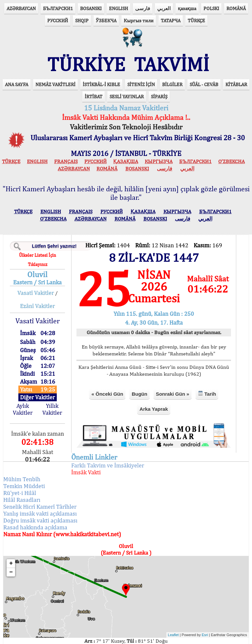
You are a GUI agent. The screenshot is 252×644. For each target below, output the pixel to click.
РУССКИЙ (58, 20)
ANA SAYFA (17, 65)
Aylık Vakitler (24, 390)
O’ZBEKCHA (231, 142)
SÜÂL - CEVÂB (204, 65)
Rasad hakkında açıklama (37, 508)
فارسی (143, 8)
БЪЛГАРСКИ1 (58, 8)
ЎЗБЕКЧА (106, 20)
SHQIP (82, 20)
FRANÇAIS (66, 142)
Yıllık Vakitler (53, 390)
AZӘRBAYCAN (21, 8)
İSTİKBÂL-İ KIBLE (101, 65)
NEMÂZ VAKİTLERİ (55, 65)
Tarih (207, 375)
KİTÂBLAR (236, 65)
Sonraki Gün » (172, 375)
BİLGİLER (172, 65)
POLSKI (211, 8)
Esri (204, 616)
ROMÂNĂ (236, 8)
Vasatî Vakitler (37, 274)
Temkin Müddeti (25, 467)
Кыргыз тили (139, 20)
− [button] (12, 553)
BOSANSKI (91, 8)
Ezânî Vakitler (38, 287)
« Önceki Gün (107, 375)
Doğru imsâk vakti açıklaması (42, 501)
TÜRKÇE (196, 20)
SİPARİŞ (159, 77)
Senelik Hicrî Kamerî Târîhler (41, 487)
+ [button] (12, 544)
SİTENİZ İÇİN (141, 65)
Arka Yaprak (154, 390)
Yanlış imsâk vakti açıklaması (41, 494)
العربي (164, 8)
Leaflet (172, 616)
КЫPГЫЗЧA (159, 142)
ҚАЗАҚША (126, 142)
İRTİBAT (94, 77)
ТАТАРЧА (171, 20)
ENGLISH (118, 8)
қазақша (187, 8)
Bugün (139, 375)
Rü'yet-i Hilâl (21, 474)
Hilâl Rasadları (23, 480)
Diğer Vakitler (38, 379)
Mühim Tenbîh (23, 460)
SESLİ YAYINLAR (127, 77)
